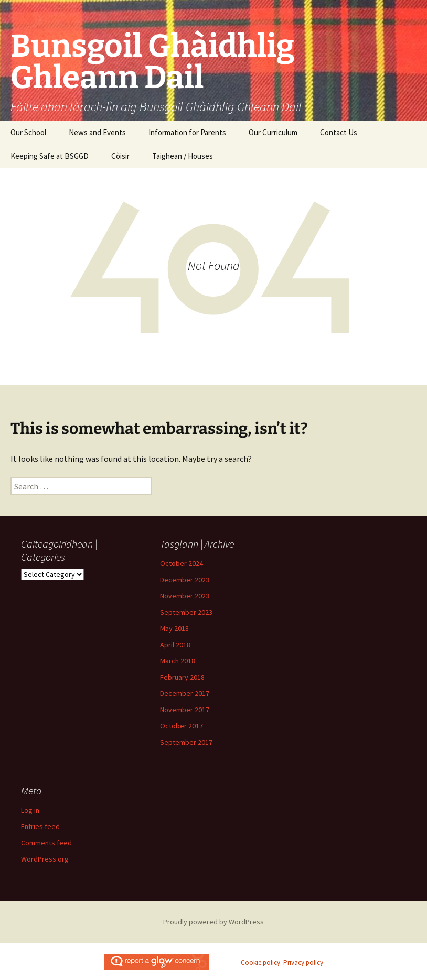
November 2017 (185, 710)
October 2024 (182, 563)
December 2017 (185, 693)
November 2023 (185, 596)
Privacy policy (303, 962)
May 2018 (174, 628)
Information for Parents (187, 132)
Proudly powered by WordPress (213, 922)
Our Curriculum (273, 132)
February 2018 (182, 677)
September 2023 (186, 612)
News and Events (97, 132)
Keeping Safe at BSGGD (50, 156)
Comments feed (46, 843)
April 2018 (175, 645)
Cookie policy (260, 962)
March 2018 (178, 661)
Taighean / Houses (183, 156)
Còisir (120, 156)
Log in (30, 810)
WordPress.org (45, 859)
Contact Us (339, 132)
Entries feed (40, 826)
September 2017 (186, 742)
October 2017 (182, 726)
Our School (28, 132)
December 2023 (185, 580)
